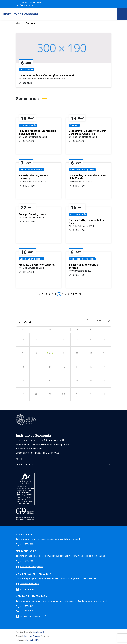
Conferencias (26, 70)
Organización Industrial (32, 170)
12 (80, 294)
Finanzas (74, 125)
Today (98, 320)
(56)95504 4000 (27, 544)
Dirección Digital (31, 636)
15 (50, 367)
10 (72, 294)
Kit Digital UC (32, 640)
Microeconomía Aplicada (82, 170)
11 (76, 294)
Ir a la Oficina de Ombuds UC (33, 616)
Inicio (18, 23)
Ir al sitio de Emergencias (31, 567)
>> (88, 294)
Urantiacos (38, 632)
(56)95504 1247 (27, 611)
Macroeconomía (28, 125)
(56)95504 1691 (27, 606)
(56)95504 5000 (27, 561)
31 (77, 394)
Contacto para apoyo (29, 584)
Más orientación (27, 589)
